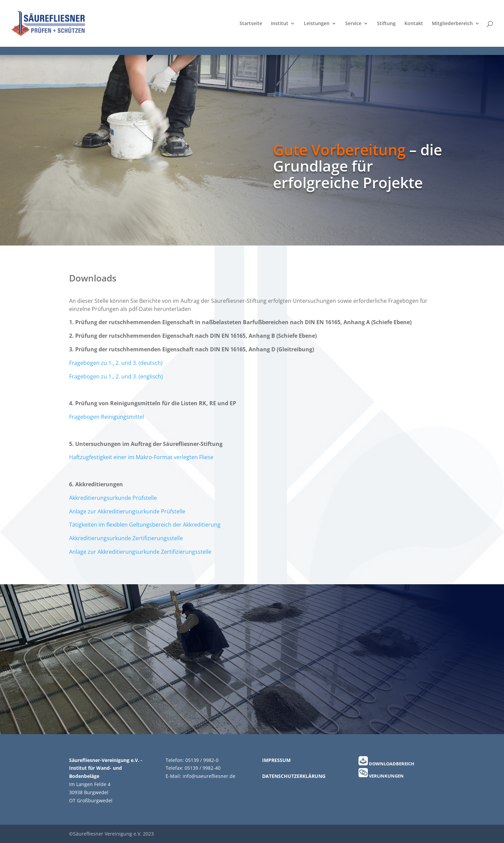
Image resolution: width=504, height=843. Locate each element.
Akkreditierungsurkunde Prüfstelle (113, 498)
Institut (280, 24)
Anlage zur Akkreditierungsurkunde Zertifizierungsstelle (140, 552)
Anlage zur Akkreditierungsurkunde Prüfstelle (127, 511)
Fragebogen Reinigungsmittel (107, 417)
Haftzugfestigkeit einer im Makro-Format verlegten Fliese (141, 457)
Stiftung (386, 24)
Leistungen (317, 24)
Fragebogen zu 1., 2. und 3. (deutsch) (116, 363)
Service (353, 24)
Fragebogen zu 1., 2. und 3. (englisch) (116, 376)
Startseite (251, 24)
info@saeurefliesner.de (209, 776)
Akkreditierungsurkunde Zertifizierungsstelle (126, 538)
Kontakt (414, 24)
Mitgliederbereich (452, 24)
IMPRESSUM (276, 760)
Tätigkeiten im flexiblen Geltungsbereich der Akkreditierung (145, 525)
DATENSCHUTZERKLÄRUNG (294, 776)
